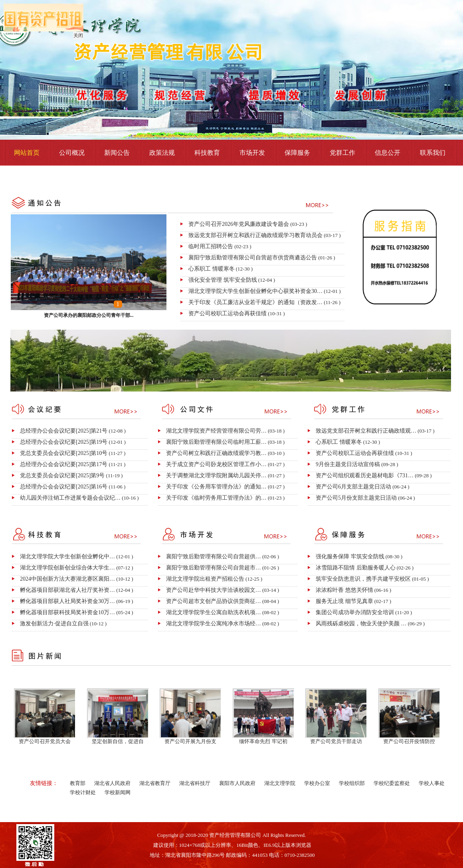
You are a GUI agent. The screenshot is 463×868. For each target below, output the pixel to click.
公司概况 (72, 153)
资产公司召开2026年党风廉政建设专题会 (239, 224)
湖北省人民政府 (112, 783)
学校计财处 (83, 792)
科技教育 (207, 153)
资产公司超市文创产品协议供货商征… (214, 601)
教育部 (78, 783)
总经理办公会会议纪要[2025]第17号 (64, 464)
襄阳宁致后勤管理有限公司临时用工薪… (216, 442)
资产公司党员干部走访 (336, 741)
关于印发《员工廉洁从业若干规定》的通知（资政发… (255, 302)
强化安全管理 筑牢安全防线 (223, 280)
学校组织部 (352, 783)
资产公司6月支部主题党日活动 (353, 487)
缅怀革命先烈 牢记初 (263, 741)
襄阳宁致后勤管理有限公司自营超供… (214, 557)
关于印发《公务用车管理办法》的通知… (216, 487)
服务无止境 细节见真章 (344, 601)
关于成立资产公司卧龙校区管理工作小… (216, 464)
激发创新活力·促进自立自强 (54, 624)
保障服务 (297, 153)
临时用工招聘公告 (211, 246)
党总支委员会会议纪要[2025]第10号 (64, 453)
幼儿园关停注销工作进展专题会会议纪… (70, 498)
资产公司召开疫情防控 (409, 741)
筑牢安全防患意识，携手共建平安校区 (363, 579)
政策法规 (162, 153)
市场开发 (252, 153)
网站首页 (27, 153)
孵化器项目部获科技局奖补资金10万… (67, 612)
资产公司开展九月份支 (190, 741)
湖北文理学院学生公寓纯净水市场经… (214, 624)
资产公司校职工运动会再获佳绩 (228, 313)
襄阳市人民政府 (237, 783)
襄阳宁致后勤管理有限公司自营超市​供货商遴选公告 (253, 258)
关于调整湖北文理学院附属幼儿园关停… (216, 476)
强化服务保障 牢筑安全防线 (350, 557)
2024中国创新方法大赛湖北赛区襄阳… (67, 579)
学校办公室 (317, 783)
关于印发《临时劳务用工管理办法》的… (216, 498)
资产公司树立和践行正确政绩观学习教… (216, 453)
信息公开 (388, 153)
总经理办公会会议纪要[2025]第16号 (64, 487)
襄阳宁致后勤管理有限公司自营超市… (214, 568)
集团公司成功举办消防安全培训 (355, 612)
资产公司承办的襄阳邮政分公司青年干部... (89, 315)
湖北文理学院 (280, 783)
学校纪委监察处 (392, 783)
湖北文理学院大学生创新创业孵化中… (67, 557)
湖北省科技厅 (195, 783)
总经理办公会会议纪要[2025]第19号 (64, 442)
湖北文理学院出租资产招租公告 (205, 579)
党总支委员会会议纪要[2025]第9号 (62, 476)
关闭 (77, 35)
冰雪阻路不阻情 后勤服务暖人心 (356, 568)
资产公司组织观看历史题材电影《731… (365, 476)
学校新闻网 (118, 792)
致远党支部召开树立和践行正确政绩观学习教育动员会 (255, 235)
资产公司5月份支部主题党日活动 (356, 498)
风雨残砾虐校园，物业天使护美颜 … (361, 624)
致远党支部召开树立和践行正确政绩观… (366, 431)
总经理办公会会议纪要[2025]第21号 (64, 431)
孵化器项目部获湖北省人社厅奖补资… (67, 590)
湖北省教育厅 (155, 783)
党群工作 (342, 153)
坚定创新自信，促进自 (118, 741)
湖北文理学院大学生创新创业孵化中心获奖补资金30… (255, 291)
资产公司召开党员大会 (45, 741)
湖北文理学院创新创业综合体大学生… (67, 568)
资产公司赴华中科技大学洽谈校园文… (214, 590)
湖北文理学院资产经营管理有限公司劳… (216, 431)
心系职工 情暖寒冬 (212, 269)
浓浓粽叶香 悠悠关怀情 (344, 590)
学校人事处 (432, 783)
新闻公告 (117, 153)
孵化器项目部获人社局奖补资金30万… (67, 601)
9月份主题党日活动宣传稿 (348, 464)
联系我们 (433, 153)
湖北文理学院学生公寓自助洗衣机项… (214, 612)
